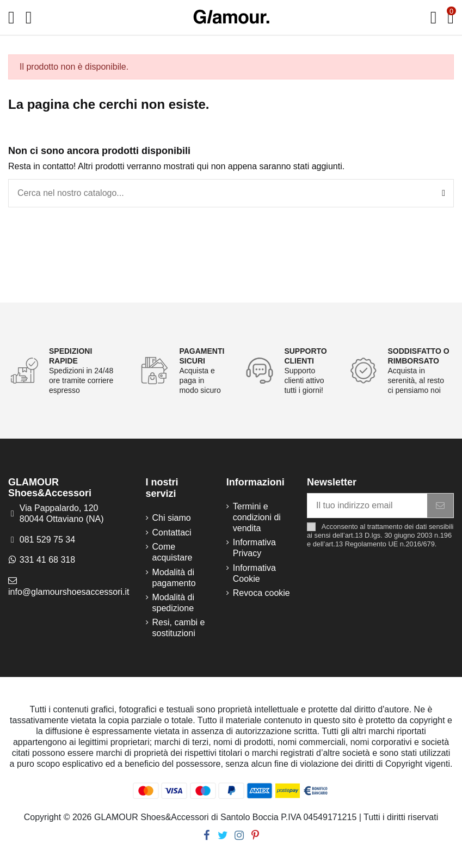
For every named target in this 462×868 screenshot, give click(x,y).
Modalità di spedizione (173, 603)
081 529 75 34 (47, 540)
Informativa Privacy (254, 548)
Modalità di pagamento (174, 578)
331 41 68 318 (47, 560)
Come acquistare (173, 552)
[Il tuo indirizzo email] (367, 505)
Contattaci (172, 533)
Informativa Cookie (254, 573)
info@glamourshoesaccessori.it (69, 592)
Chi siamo (172, 518)
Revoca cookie (261, 593)
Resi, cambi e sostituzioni (179, 628)
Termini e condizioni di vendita (257, 517)
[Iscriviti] (440, 505)
